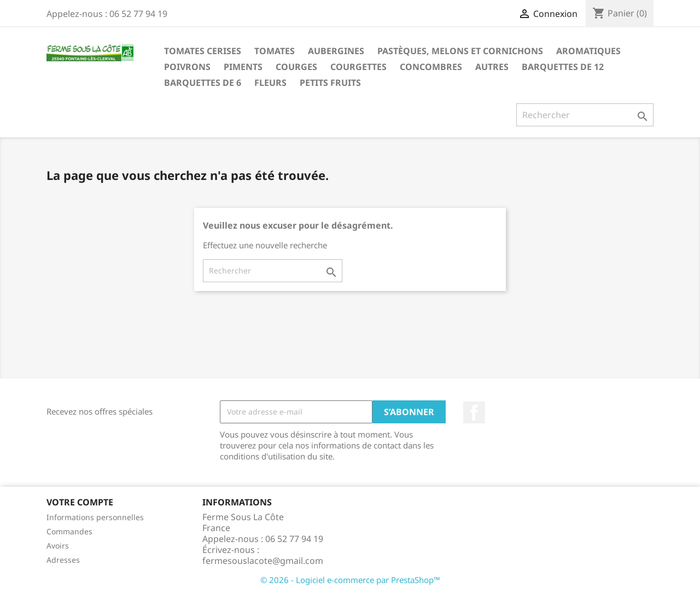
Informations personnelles (95, 517)
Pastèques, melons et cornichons (460, 51)
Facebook (474, 412)
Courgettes (358, 67)
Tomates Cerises (203, 51)
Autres (492, 67)
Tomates (275, 51)
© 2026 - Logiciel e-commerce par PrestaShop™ (350, 580)
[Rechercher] (585, 115)
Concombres (431, 67)
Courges (296, 67)
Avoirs (58, 546)
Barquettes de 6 (203, 83)
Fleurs (270, 83)
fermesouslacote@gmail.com (263, 561)
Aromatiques (588, 51)
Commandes (69, 531)
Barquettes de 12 (563, 67)
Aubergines (336, 51)
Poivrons (187, 67)
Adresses (63, 560)
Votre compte (80, 502)
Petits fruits (330, 83)
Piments (243, 67)
